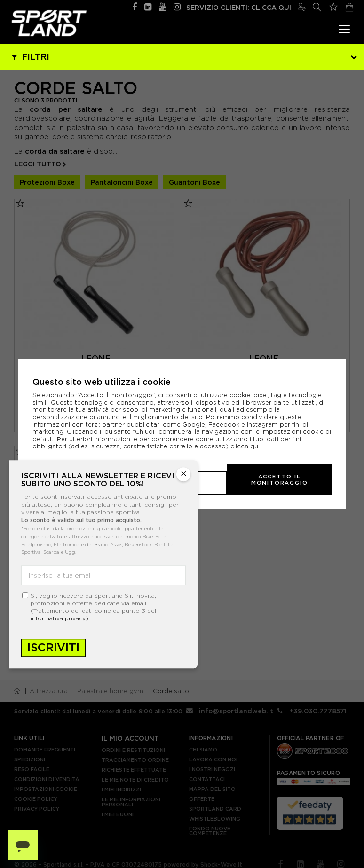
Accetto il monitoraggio (273, 479)
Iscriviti (53, 647)
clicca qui (245, 453)
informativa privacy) (59, 618)
